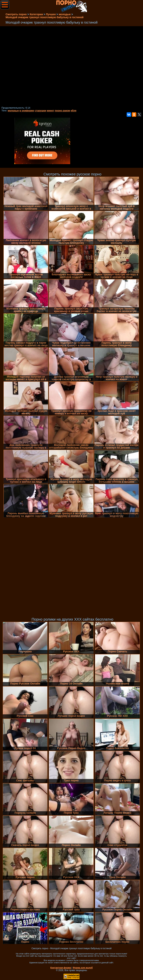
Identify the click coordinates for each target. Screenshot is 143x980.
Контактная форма (61, 968)
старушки (40, 111)
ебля (74, 111)
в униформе (27, 111)
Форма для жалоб (83, 968)
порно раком (62, 111)
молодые (13, 111)
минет (50, 111)
